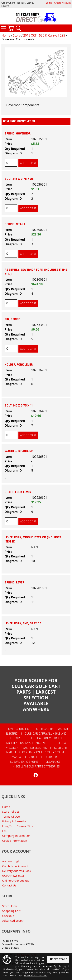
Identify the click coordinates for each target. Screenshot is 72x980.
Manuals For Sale (25, 757)
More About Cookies (35, 976)
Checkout (8, 916)
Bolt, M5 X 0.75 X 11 (19, 406)
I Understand (58, 960)
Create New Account (15, 866)
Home (6, 35)
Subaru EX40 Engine (24, 762)
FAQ (5, 831)
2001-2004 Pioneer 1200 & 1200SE (42, 752)
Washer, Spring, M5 (19, 451)
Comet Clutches (18, 729)
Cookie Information (15, 841)
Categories (4, 28)
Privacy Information (15, 821)
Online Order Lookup (16, 881)
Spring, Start (15, 224)
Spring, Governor (18, 134)
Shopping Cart (11, 911)
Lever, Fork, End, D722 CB (23, 623)
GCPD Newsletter (13, 876)
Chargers (52, 757)
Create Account (62, 3)
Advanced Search (13, 921)
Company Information (16, 836)
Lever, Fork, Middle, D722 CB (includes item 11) (33, 539)
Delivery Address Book (17, 871)
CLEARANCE (53, 762)
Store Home (10, 906)
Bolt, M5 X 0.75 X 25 (19, 179)
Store (17, 35)
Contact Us (9, 885)
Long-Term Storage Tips (18, 826)
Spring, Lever (14, 582)
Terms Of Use (11, 817)
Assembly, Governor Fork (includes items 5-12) (36, 272)
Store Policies (11, 812)
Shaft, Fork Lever (18, 492)
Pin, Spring (13, 319)
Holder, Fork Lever (19, 365)
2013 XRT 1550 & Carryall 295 (44, 35)
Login (49, 3)
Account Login (11, 861)
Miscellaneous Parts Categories (36, 767)
